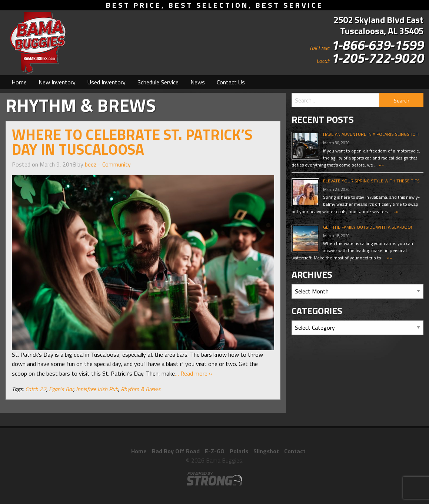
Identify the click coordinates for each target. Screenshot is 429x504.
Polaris (239, 451)
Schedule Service (158, 82)
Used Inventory (107, 82)
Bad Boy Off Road (176, 451)
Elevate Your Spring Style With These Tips (371, 181)
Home (19, 82)
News (198, 82)
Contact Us (231, 82)
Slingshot (266, 451)
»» (381, 165)
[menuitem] (19, 82)
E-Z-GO (215, 451)
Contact (295, 451)
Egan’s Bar (61, 389)
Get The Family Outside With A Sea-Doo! (368, 227)
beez (91, 164)
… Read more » (194, 373)
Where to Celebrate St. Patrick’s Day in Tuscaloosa (132, 142)
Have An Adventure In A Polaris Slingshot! (371, 134)
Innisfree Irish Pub (97, 389)
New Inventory (57, 82)
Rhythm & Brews (141, 389)
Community (117, 164)
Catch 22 (36, 389)
